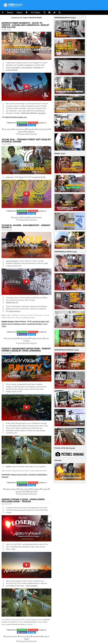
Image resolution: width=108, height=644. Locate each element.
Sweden (45, 489)
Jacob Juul (10, 177)
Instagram (34, 123)
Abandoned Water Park (41, 321)
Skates (19, 12)
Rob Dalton (37, 67)
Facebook (23, 125)
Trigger (21, 177)
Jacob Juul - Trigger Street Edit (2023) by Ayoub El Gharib (26, 141)
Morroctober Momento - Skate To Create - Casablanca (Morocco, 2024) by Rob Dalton (25, 25)
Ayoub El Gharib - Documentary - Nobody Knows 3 (26, 226)
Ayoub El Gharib (12, 70)
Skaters (10, 12)
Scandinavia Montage (34, 324)
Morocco (29, 65)
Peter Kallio (33, 491)
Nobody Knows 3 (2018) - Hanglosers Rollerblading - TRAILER (23, 500)
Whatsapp (23, 123)
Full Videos (36, 12)
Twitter (33, 125)
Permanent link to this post (27, 134)
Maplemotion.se (12, 302)
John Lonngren (24, 489)
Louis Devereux (27, 67)
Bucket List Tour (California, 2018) (13, 324)
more (73, 18)
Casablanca (31, 132)
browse (72, 448)
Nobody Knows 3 (14, 311)
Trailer (4, 326)
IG (24, 108)
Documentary (24, 338)
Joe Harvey (16, 67)
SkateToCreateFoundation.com (16, 117)
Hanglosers (36, 489)
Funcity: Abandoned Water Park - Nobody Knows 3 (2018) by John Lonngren (26, 350)
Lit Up (45, 324)
